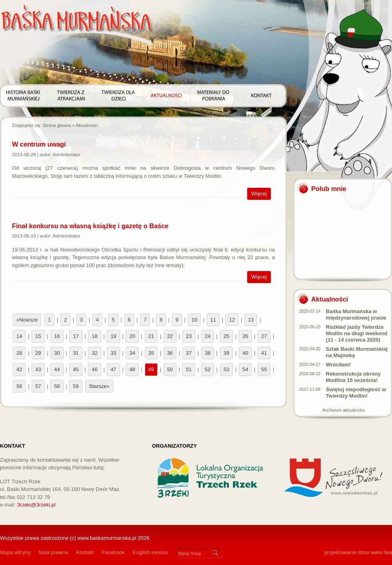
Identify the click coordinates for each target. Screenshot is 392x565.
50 (170, 369)
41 (264, 353)
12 (232, 320)
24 (208, 336)
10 (194, 320)
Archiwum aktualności (344, 410)
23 (189, 336)
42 (19, 369)
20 (132, 336)
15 (38, 336)
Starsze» (99, 386)
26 (245, 336)
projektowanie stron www (353, 552)
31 (76, 353)
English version (150, 552)
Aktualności (87, 125)
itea (388, 552)
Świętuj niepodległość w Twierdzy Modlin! (356, 393)
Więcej (259, 194)
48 (132, 369)
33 (113, 353)
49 (151, 369)
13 (251, 320)
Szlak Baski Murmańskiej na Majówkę (357, 352)
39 (226, 353)
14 (19, 336)
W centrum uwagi (39, 144)
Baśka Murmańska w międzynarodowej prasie (356, 315)
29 (38, 353)
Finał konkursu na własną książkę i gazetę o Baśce (90, 226)
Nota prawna (54, 552)
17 (76, 336)
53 (226, 369)
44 (57, 369)
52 (208, 369)
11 (213, 320)
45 (76, 369)
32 (94, 353)
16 (57, 336)
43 (38, 369)
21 (151, 336)
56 (19, 386)
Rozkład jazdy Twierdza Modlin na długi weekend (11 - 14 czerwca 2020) (357, 333)
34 (132, 353)
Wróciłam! (339, 365)
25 (226, 336)
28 (19, 353)
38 (208, 353)
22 (170, 336)
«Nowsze (27, 320)
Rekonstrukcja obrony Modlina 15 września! (353, 377)
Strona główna (57, 125)
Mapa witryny (15, 552)
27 (264, 336)
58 (57, 386)
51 (189, 369)
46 (94, 369)
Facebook (113, 552)
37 (189, 353)
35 (151, 353)
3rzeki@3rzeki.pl (36, 505)
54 (245, 369)
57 (38, 386)
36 (170, 353)
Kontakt (85, 552)
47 (113, 369)
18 (94, 336)
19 (113, 336)
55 (264, 369)
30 (57, 353)
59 (76, 386)
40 (245, 353)
